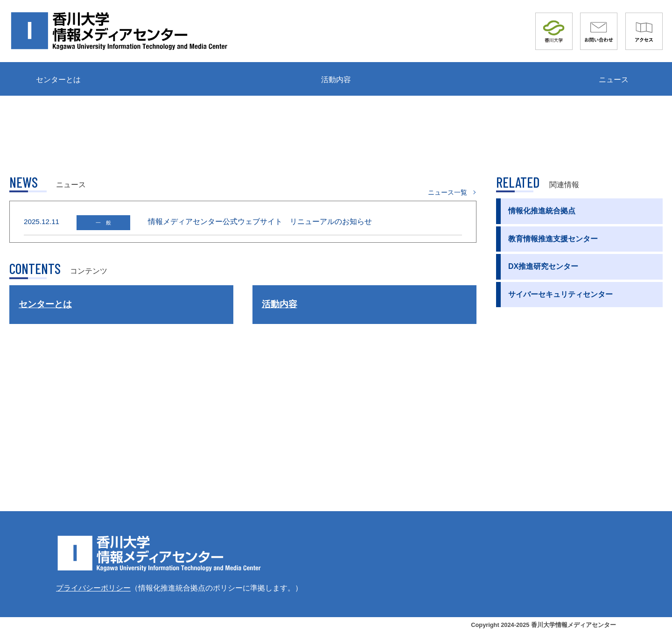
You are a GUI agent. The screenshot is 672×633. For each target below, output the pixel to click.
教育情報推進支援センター (553, 239)
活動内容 (336, 80)
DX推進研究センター (543, 266)
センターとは (58, 80)
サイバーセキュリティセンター (560, 294)
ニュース (614, 80)
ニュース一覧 (448, 192)
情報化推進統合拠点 (542, 211)
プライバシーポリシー (93, 588)
